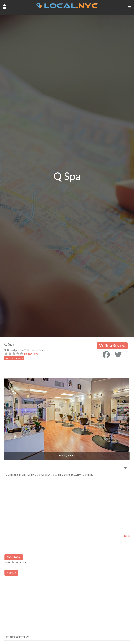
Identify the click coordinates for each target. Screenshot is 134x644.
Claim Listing (14, 557)
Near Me (11, 573)
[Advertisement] (34, 608)
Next (127, 536)
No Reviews (31, 354)
